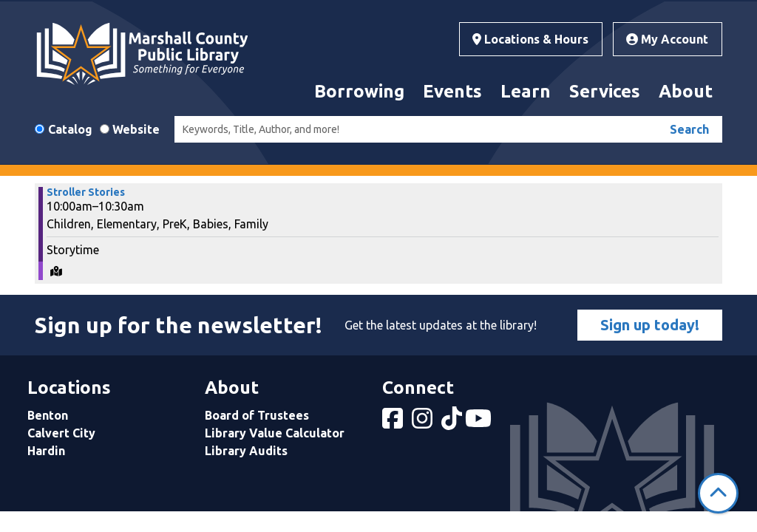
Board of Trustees (257, 415)
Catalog (70, 129)
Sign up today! (650, 325)
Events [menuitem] (452, 91)
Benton (48, 415)
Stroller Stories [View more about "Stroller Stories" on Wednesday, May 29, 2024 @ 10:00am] (86, 192)
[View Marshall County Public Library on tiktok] (453, 423)
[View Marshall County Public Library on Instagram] (424, 423)
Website (136, 129)
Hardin (46, 451)
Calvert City (61, 433)
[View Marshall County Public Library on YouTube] (480, 423)
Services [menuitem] (605, 91)
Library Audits (246, 451)
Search (689, 129)
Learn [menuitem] (526, 91)
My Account (667, 39)
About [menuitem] (686, 91)
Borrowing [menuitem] (359, 91)
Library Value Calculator (275, 433)
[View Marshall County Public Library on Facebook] (394, 423)
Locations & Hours (530, 39)
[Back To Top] (718, 493)
